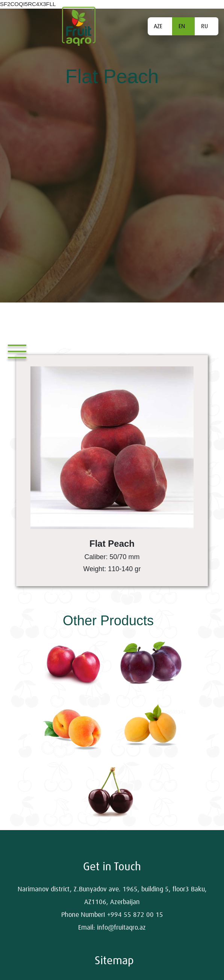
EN (182, 26)
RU (204, 26)
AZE (158, 26)
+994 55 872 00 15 (135, 915)
